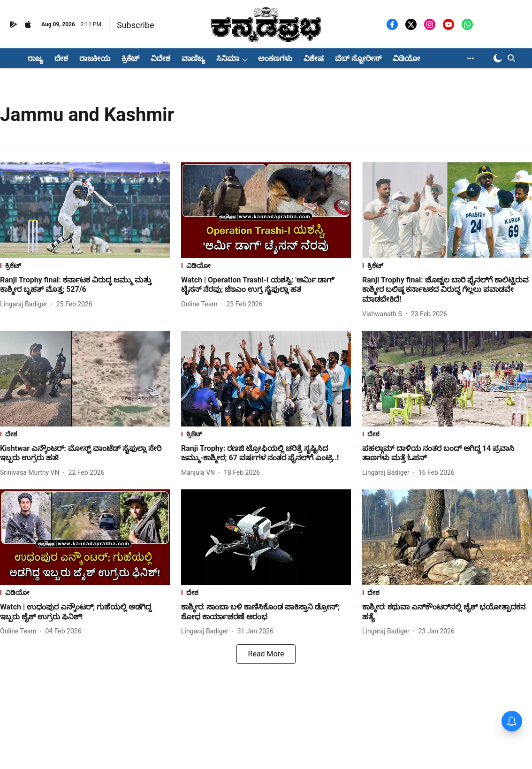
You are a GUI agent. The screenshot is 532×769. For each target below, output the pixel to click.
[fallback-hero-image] (85, 210)
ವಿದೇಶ (160, 58)
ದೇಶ (61, 58)
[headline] (85, 285)
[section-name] (85, 267)
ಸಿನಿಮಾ (228, 58)
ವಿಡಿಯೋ (407, 58)
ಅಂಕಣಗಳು (275, 58)
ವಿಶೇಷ (314, 58)
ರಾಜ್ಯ (35, 58)
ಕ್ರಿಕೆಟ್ (130, 58)
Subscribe (136, 25)
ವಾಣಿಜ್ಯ (193, 58)
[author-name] (26, 304)
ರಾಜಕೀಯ (95, 58)
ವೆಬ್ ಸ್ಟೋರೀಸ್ (358, 58)
